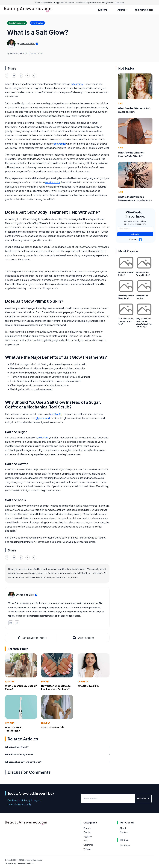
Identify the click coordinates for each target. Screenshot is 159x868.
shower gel (60, 144)
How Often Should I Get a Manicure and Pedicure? (56, 687)
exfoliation (77, 84)
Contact (124, 832)
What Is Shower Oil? (53, 727)
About (123, 828)
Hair (120, 103)
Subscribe (135, 234)
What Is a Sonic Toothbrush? (14, 729)
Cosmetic (83, 682)
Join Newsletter (144, 10)
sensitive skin (52, 182)
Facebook (125, 845)
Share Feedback (83, 638)
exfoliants (56, 414)
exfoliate (43, 437)
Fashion (10, 682)
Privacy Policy (10, 864)
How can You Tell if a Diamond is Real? (126, 321)
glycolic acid (43, 418)
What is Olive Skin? (88, 686)
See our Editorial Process (32, 638)
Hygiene (10, 723)
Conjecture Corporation (33, 860)
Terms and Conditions (26, 864)
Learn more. (120, 3)
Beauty (45, 682)
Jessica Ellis (27, 43)
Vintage (87, 849)
